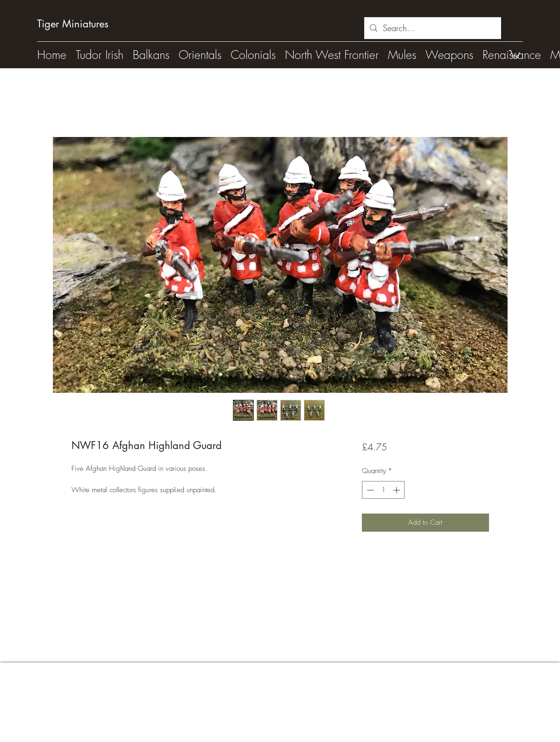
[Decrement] (370, 490)
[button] (515, 54)
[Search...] (432, 28)
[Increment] (397, 490)
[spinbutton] (383, 490)
